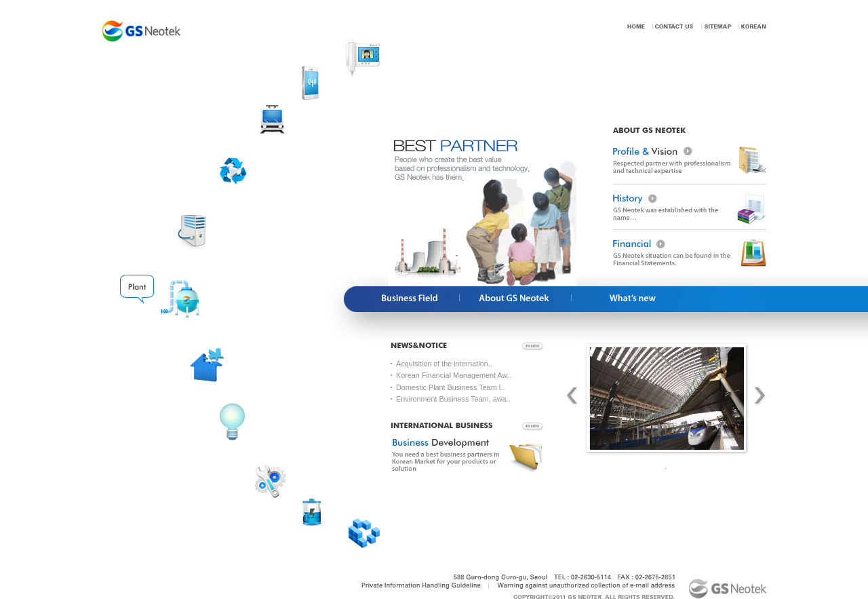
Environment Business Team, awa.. (453, 399)
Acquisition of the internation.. (444, 364)
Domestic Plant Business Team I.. (451, 387)
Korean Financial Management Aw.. (454, 375)
